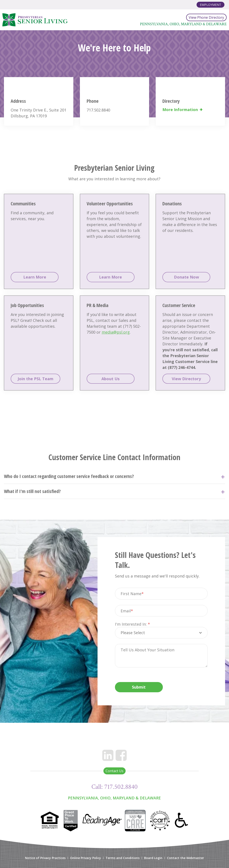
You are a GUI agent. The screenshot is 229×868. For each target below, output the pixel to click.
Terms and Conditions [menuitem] (123, 858)
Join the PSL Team (35, 379)
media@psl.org (116, 332)
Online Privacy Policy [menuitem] (86, 858)
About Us (110, 379)
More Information (180, 110)
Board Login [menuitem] (153, 858)
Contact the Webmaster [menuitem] (185, 858)
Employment (210, 5)
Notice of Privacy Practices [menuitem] (45, 858)
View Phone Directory (206, 17)
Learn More (35, 277)
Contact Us (114, 771)
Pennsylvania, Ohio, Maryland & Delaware (114, 798)
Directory (171, 101)
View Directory (186, 379)
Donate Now (186, 277)
